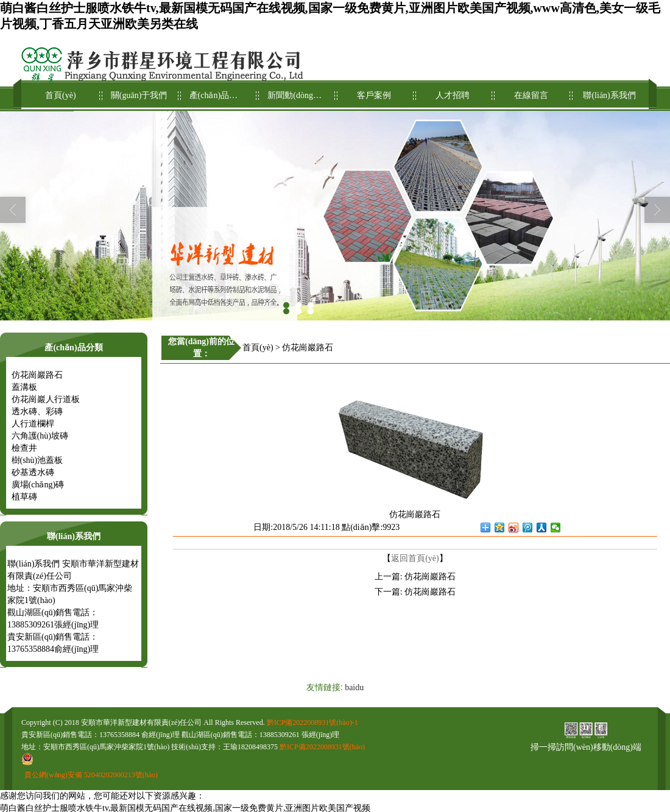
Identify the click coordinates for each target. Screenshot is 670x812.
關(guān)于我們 (139, 90)
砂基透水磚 (33, 472)
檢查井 (24, 448)
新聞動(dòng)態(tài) (296, 90)
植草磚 (24, 497)
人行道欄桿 (33, 424)
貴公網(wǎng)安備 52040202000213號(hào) (91, 775)
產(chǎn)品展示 (218, 90)
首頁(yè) (61, 90)
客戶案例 (374, 90)
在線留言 (531, 90)
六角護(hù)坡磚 (40, 436)
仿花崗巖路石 (37, 375)
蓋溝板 (24, 387)
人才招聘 (453, 90)
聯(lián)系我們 (609, 90)
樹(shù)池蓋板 (37, 460)
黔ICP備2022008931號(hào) (322, 747)
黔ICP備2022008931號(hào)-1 (312, 722)
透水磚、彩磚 (37, 411)
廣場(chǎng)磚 (38, 485)
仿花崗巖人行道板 (46, 399)
